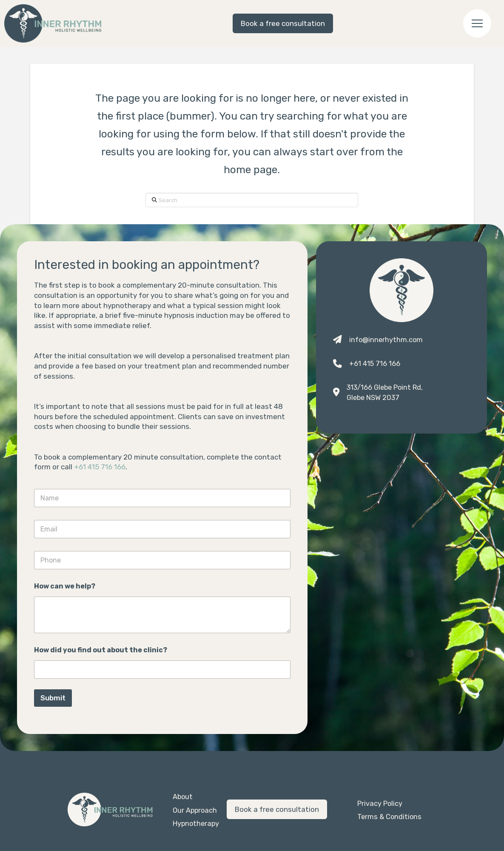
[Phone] (162, 560)
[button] (477, 23)
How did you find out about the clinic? (101, 650)
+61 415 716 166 (100, 467)
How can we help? (65, 586)
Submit (53, 698)
